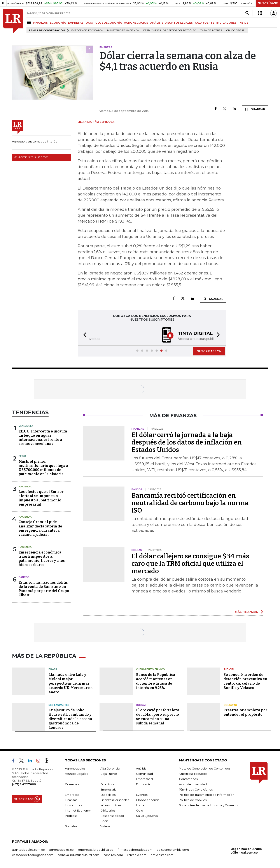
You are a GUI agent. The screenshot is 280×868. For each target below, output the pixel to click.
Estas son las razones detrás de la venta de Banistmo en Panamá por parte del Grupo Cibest (44, 589)
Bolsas (141, 705)
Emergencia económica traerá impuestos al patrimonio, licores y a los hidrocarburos (42, 559)
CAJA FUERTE (205, 23)
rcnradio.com (137, 855)
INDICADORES (226, 23)
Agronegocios (75, 768)
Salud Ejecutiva (147, 816)
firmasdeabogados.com (135, 850)
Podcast (71, 816)
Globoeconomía (148, 800)
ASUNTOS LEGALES (179, 23)
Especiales (108, 795)
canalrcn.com (113, 855)
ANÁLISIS (157, 23)
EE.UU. (23, 456)
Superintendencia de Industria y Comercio (209, 805)
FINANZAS (40, 23)
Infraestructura (111, 805)
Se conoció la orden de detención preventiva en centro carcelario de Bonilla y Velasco (245, 681)
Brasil (53, 669)
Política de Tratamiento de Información (207, 795)
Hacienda (25, 487)
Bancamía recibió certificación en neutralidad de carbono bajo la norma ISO (190, 503)
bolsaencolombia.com (173, 850)
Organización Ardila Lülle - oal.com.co (246, 851)
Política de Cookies (193, 800)
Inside (140, 805)
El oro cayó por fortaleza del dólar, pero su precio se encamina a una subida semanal (158, 717)
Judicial (229, 669)
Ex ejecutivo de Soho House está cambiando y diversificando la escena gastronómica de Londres (70, 719)
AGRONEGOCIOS (136, 23)
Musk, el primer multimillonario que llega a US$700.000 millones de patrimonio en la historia (43, 468)
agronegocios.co (61, 850)
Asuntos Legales (76, 774)
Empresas (72, 795)
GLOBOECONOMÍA (109, 23)
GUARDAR (255, 109)
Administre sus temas (31, 157)
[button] (84, 335)
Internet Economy (78, 810)
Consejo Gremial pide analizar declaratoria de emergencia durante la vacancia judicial (40, 528)
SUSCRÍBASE (268, 3)
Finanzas (71, 800)
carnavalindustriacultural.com (78, 855)
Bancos (24, 577)
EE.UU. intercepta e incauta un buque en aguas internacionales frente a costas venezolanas (43, 438)
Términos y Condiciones (196, 789)
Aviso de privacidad (193, 784)
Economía (143, 784)
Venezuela (26, 426)
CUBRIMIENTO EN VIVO (150, 669)
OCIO (89, 23)
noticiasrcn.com (162, 855)
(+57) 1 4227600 (24, 784)
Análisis (141, 768)
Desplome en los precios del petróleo (170, 31)
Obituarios (108, 810)
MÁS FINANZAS (247, 612)
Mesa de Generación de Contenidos (205, 768)
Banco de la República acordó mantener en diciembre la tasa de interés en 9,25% (156, 681)
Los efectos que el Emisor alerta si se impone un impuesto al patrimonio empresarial (41, 498)
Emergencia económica (87, 31)
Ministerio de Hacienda (123, 31)
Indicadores (73, 805)
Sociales (71, 826)
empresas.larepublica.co (96, 850)
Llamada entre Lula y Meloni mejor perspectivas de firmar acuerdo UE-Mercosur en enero (71, 683)
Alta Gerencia (110, 768)
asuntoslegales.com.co (28, 850)
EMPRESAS (76, 23)
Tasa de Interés (211, 31)
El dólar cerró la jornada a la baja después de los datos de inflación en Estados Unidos (187, 442)
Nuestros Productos (193, 774)
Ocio (140, 810)
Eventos (142, 795)
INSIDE (243, 23)
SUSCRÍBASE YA (209, 351)
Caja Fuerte (109, 774)
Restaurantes (59, 705)
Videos (105, 826)
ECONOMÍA (58, 23)
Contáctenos (188, 779)
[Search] (247, 13)
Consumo (230, 705)
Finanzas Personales (115, 800)
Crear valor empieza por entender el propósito (245, 712)
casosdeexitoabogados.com (33, 855)
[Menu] (30, 22)
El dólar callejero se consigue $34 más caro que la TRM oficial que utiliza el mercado (190, 564)
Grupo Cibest (235, 31)
